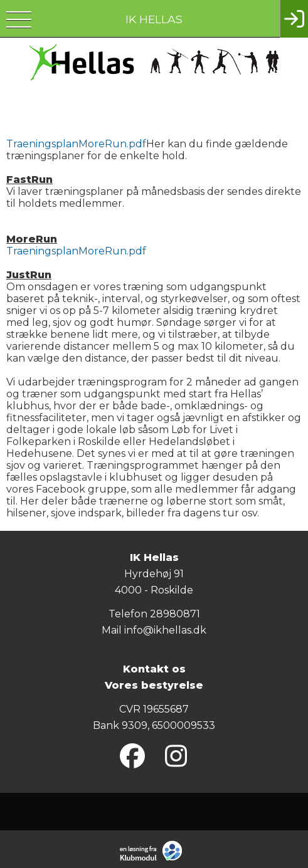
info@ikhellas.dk (165, 630)
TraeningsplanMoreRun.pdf (76, 144)
